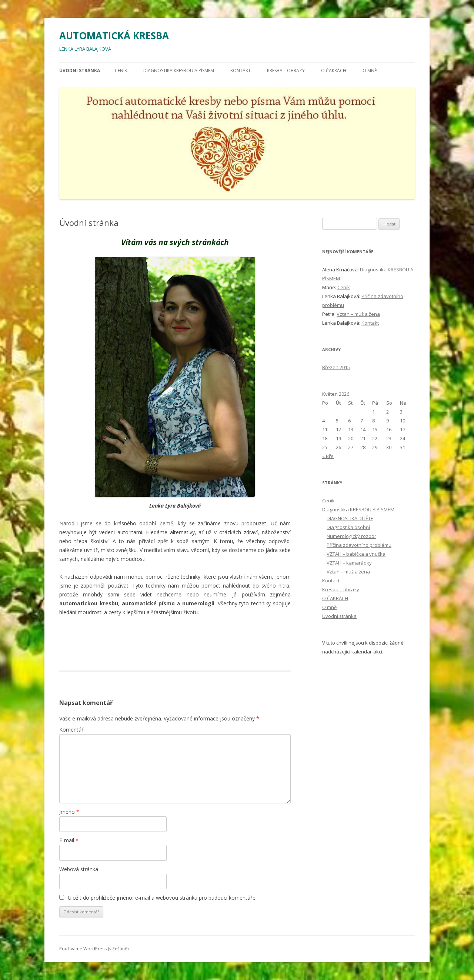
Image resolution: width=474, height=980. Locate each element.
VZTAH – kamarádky (349, 563)
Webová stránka (79, 869)
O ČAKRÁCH (334, 71)
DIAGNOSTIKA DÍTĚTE (350, 518)
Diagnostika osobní (348, 527)
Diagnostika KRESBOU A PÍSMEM (179, 71)
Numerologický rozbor (351, 536)
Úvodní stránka (80, 71)
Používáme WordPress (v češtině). (94, 949)
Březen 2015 (336, 367)
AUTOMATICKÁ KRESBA (114, 36)
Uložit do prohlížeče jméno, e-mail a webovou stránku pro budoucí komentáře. (162, 898)
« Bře (328, 456)
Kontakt (241, 71)
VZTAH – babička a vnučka (356, 554)
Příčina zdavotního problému (359, 545)
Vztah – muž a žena (358, 314)
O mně (370, 71)
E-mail (69, 840)
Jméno (69, 812)
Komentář (71, 730)
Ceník (121, 71)
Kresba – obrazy (286, 71)
